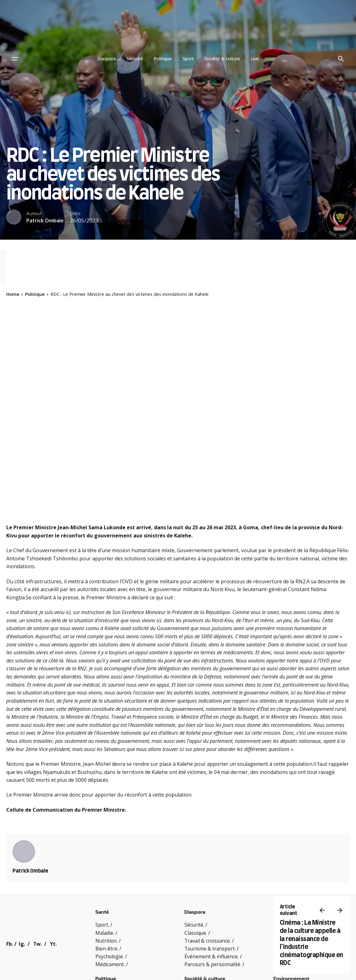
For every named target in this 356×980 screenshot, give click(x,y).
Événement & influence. (212, 956)
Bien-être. (107, 949)
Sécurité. (194, 925)
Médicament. (110, 964)
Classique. (196, 933)
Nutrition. (106, 941)
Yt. (53, 944)
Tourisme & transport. (210, 949)
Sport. (102, 925)
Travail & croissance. (208, 941)
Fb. (10, 944)
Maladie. (105, 933)
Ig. (22, 944)
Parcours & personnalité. (213, 964)
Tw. (37, 944)
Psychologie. (110, 956)
